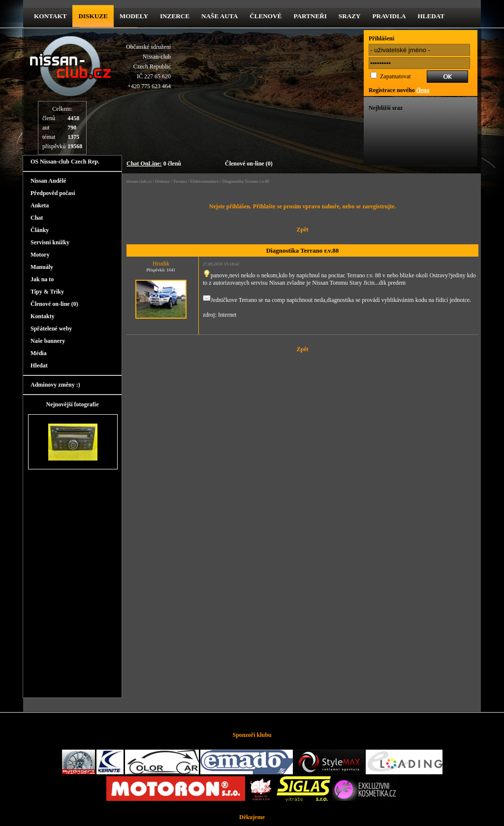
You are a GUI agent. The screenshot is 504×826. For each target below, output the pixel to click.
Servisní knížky (50, 242)
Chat (37, 218)
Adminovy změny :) (55, 385)
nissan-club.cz (139, 181)
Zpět (303, 230)
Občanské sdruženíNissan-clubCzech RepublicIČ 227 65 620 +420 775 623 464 (148, 66)
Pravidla (389, 16)
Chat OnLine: (144, 164)
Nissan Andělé (48, 181)
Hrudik (161, 264)
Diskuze (162, 181)
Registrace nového (399, 90)
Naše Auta (220, 16)
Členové (266, 16)
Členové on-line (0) (249, 164)
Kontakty (43, 316)
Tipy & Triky (47, 292)
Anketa (40, 205)
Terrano (180, 181)
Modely (134, 16)
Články (40, 230)
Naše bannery (48, 341)
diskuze (93, 16)
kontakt (50, 16)
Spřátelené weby (51, 329)
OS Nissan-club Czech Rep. (65, 162)
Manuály (42, 267)
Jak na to (42, 279)
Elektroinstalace (204, 181)
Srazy (350, 16)
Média (39, 353)
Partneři (310, 16)
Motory (40, 255)
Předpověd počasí (53, 193)
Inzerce (175, 16)
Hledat (431, 16)
